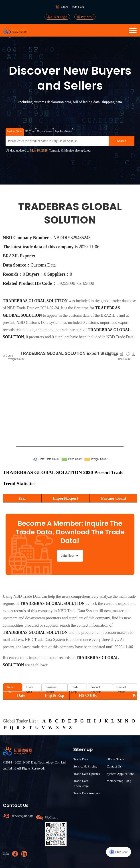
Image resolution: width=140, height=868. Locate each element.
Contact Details (121, 688)
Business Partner (51, 688)
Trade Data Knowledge (81, 783)
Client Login (57, 17)
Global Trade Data (72, 7)
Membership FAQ (119, 781)
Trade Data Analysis (87, 793)
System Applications (120, 774)
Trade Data (10, 688)
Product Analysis (96, 688)
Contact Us (114, 766)
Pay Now (85, 17)
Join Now (70, 556)
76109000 (85, 283)
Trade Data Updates (86, 774)
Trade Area (29, 688)
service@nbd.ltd (23, 816)
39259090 (67, 283)
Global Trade (115, 759)
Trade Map (75, 688)
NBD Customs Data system (39, 322)
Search (122, 141)
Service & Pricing (85, 766)
